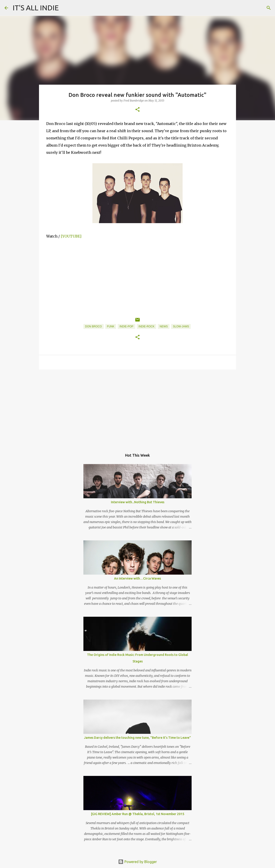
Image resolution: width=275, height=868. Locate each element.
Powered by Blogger (137, 862)
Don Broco (94, 326)
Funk (111, 326)
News (164, 326)
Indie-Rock (147, 326)
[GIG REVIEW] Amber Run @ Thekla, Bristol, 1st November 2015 (138, 814)
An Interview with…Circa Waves (137, 578)
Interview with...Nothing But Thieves (138, 502)
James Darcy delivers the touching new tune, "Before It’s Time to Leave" (137, 738)
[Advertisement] (137, 408)
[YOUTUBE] (71, 236)
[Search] (269, 8)
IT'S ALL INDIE (36, 8)
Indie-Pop (126, 326)
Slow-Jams (181, 326)
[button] (137, 110)
